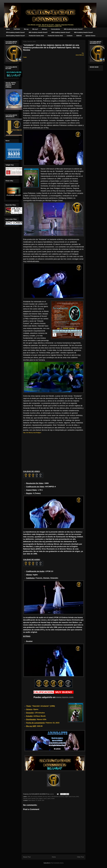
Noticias (44, 29)
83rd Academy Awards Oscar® (16, 36)
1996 (29, 797)
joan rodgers (39, 799)
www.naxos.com (65, 697)
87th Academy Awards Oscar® (15, 32)
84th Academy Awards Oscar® (83, 32)
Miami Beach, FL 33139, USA (36, 800)
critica (49, 797)
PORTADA (17, 29)
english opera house (70, 797)
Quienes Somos (90, 36)
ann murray (34, 797)
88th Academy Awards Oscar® (73, 29)
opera (49, 799)
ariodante (40, 797)
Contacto (70, 36)
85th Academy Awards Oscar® (61, 32)
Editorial (79, 36)
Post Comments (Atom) (57, 863)
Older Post (80, 857)
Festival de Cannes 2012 (55, 36)
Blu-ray (26, 29)
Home (8, 29)
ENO (77, 797)
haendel (25, 799)
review (53, 799)
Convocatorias (55, 29)
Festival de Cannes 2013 (36, 36)
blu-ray (45, 797)
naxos (45, 799)
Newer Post (27, 857)
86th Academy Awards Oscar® (38, 32)
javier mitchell (32, 799)
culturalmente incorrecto (58, 797)
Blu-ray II (35, 29)
